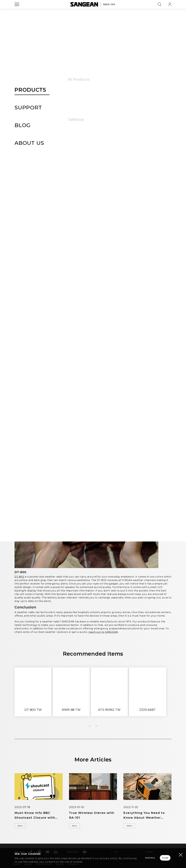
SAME (99, 243)
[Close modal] (181, 851)
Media (163, 124)
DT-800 (19, 578)
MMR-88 (106, 346)
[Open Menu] (17, 11)
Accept (155, 856)
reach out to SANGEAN (103, 633)
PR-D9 (141, 467)
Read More (113, 856)
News (22, 827)
